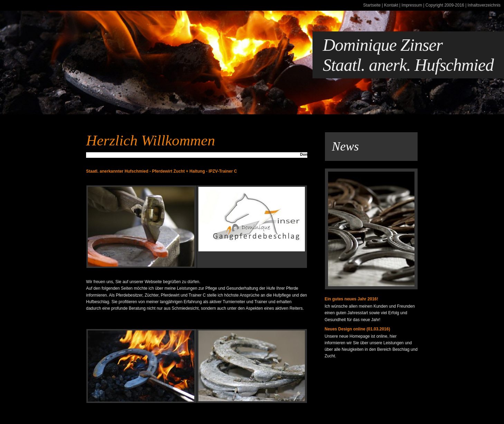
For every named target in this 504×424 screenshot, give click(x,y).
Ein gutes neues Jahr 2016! (351, 299)
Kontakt (391, 5)
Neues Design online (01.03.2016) (357, 329)
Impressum (412, 5)
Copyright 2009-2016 (445, 5)
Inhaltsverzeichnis (484, 5)
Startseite (372, 5)
